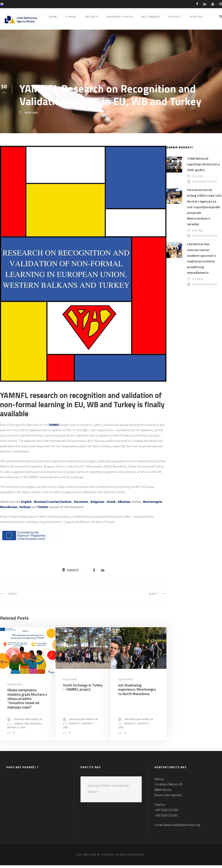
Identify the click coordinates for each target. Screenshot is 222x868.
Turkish (65, 507)
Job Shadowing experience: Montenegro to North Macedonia (139, 689)
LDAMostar (22, 726)
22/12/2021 (71, 679)
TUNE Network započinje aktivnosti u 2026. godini (204, 164)
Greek (116, 502)
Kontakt (197, 17)
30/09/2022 (15, 684)
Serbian (46, 507)
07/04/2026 (198, 176)
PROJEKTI (90, 17)
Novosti (13, 730)
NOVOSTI (175, 17)
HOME (50, 17)
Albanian (129, 502)
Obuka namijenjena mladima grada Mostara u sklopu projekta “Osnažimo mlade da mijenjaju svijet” (27, 699)
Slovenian (84, 502)
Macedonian (30, 507)
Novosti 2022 (30, 730)
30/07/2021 (31, 113)
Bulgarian (101, 502)
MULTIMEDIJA (150, 17)
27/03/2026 (198, 289)
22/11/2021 (126, 679)
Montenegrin (9, 507)
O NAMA (68, 17)
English (27, 502)
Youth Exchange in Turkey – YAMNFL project (82, 687)
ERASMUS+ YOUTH (119, 17)
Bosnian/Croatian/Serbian (55, 502)
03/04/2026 (198, 238)
